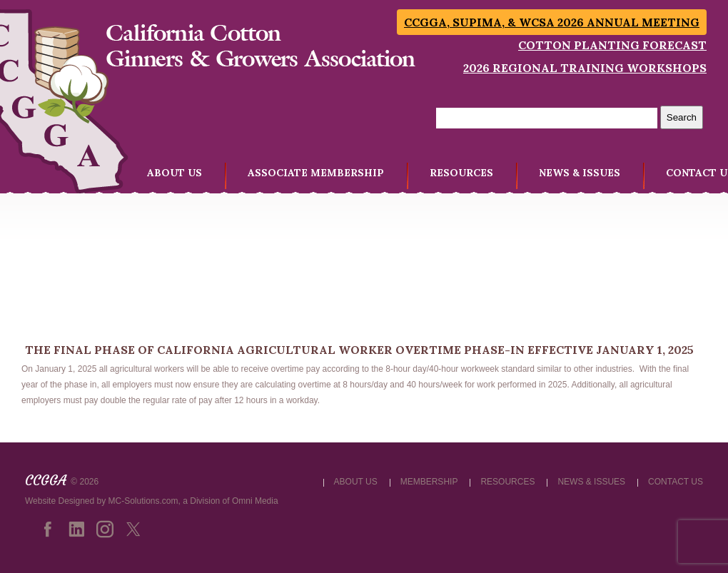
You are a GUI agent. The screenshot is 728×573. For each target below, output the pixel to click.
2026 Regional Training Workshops (585, 68)
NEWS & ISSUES (580, 173)
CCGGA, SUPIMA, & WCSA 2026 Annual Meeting (552, 22)
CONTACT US (676, 482)
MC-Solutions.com (143, 501)
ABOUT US (175, 173)
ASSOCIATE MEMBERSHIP (316, 173)
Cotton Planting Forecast (612, 45)
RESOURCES (461, 173)
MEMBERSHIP (429, 482)
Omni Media (255, 501)
